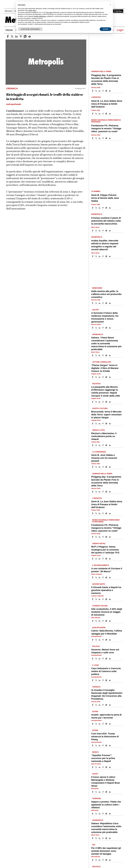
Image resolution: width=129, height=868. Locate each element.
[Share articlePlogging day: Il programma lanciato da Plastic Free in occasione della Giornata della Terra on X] (96, 91)
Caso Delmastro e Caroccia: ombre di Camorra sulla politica (106, 671)
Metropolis (9, 11)
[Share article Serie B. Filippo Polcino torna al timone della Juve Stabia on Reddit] (110, 208)
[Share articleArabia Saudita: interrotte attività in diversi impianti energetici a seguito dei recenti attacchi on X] (96, 256)
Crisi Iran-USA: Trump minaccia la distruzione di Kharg (105, 736)
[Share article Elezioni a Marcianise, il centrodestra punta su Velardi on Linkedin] (100, 445)
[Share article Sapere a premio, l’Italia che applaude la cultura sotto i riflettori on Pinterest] (103, 814)
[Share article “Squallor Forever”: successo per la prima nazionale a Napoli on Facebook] (93, 767)
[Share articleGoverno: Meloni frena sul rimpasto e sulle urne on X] (96, 659)
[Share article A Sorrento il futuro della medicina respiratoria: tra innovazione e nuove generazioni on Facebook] (93, 328)
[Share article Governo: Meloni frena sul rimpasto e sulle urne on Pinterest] (103, 659)
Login (120, 30)
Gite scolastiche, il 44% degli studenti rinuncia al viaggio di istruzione (107, 612)
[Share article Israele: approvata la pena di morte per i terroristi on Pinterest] (103, 724)
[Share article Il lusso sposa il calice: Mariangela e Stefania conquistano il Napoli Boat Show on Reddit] (110, 792)
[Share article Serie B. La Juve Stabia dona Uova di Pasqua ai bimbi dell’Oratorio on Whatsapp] (107, 114)
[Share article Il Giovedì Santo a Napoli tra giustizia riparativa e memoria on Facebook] (93, 599)
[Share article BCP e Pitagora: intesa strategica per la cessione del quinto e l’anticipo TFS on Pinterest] (103, 559)
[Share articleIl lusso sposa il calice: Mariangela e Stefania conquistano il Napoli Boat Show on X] (96, 792)
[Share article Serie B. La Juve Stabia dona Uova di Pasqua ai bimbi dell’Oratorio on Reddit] (110, 114)
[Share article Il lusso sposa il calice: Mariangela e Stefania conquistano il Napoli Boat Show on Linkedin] (100, 792)
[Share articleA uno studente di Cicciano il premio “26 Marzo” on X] (96, 577)
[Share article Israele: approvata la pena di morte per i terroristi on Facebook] (93, 724)
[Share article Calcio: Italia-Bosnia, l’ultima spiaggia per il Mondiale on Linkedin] (100, 640)
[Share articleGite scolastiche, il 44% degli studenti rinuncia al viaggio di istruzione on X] (96, 621)
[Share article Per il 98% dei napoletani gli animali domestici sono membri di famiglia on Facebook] (93, 860)
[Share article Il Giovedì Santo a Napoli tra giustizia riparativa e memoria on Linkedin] (100, 599)
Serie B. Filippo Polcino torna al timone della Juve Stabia (105, 198)
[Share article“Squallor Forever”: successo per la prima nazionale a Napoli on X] (96, 767)
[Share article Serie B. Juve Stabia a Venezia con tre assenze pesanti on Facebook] (93, 467)
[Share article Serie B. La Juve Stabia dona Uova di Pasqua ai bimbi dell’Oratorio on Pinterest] (103, 114)
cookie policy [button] (32, 10)
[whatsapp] (25, 36)
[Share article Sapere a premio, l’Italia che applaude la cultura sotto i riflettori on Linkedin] (100, 814)
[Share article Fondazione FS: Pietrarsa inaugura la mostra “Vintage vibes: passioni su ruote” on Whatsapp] (107, 138)
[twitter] (12, 36)
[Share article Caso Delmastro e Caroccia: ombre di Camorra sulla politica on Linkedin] (100, 680)
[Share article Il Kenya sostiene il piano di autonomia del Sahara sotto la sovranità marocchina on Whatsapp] (107, 231)
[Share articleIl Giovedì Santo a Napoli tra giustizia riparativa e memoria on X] (96, 599)
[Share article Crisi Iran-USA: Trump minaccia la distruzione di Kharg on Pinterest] (103, 746)
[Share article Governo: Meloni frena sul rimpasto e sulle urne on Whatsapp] (107, 659)
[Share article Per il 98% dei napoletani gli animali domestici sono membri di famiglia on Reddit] (110, 860)
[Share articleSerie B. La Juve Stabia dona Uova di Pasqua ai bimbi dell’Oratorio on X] (96, 114)
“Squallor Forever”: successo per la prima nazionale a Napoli (103, 758)
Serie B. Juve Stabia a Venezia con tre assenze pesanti (104, 458)
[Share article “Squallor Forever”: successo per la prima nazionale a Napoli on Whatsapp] (107, 767)
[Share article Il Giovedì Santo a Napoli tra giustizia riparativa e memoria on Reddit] (110, 599)
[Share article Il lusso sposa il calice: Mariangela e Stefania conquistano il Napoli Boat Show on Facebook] (93, 792)
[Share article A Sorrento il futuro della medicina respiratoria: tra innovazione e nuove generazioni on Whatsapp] (107, 328)
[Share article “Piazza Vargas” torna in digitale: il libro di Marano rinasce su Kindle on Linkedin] (100, 377)
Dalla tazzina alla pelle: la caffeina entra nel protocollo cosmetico (106, 294)
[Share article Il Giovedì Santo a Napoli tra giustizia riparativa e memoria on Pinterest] (103, 599)
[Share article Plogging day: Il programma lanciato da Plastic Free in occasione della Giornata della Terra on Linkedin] (100, 91)
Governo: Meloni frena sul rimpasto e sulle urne (105, 651)
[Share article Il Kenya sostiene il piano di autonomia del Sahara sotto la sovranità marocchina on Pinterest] (103, 231)
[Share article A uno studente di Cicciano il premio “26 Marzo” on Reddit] (110, 577)
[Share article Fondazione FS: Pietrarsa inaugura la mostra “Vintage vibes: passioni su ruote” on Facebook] (93, 138)
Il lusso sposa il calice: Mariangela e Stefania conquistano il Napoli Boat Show (105, 781)
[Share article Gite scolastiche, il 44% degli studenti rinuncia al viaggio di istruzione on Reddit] (110, 621)
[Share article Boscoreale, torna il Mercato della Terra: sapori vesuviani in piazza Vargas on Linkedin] (100, 424)
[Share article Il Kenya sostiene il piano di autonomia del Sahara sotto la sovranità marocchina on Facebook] (93, 231)
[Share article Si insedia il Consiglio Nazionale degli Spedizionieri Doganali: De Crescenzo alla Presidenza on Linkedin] (100, 705)
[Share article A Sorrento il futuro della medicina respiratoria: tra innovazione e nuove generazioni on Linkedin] (100, 328)
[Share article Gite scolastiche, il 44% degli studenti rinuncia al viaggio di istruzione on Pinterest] (103, 621)
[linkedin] (16, 36)
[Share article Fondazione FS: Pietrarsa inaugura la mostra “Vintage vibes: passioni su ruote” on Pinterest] (103, 138)
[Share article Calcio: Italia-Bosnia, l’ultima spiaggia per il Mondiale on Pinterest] (103, 640)
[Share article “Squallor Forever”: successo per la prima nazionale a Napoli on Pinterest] (103, 767)
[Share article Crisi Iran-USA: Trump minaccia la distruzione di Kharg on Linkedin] (100, 746)
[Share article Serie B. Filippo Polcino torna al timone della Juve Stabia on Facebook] (93, 208)
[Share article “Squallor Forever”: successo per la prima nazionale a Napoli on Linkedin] (100, 767)
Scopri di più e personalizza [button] (30, 29)
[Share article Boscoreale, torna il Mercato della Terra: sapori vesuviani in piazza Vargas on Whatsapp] (107, 424)
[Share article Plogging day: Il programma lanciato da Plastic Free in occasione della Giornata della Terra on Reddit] (110, 91)
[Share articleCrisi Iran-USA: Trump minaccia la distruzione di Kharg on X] (96, 746)
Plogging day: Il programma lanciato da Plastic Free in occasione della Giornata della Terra (106, 80)
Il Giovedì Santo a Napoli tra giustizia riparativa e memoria (106, 590)
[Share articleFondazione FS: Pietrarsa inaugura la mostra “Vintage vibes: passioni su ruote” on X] (96, 138)
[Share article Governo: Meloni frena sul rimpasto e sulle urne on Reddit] (110, 659)
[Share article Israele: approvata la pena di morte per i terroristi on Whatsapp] (107, 724)
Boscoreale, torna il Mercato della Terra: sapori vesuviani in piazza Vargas (106, 414)
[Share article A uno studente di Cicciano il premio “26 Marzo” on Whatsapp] (107, 577)
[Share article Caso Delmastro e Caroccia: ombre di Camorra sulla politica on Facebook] (93, 680)
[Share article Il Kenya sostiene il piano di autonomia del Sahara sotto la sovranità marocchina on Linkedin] (100, 231)
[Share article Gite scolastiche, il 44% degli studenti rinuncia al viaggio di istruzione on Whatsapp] (107, 621)
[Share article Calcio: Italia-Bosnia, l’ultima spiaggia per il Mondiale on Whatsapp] (107, 640)
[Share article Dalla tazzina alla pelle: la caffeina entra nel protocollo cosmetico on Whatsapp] (107, 303)
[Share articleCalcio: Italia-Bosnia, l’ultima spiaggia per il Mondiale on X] (96, 640)
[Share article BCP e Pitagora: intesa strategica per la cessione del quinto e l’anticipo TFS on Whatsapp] (107, 559)
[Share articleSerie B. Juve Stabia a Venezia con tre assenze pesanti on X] (96, 467)
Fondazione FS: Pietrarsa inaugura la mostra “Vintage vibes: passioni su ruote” (106, 128)
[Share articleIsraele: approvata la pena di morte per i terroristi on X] (96, 724)
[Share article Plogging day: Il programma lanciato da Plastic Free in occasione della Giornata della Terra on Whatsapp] (107, 91)
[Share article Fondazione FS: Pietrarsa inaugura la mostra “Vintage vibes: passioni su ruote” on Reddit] (110, 138)
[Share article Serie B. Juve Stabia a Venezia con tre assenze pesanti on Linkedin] (100, 467)
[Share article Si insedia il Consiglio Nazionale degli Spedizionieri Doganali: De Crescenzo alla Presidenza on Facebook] (93, 705)
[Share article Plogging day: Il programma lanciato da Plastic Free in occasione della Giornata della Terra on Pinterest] (103, 91)
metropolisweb (96, 636)
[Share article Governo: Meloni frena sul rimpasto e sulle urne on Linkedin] (100, 659)
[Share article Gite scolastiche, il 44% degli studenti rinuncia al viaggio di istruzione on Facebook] (93, 621)
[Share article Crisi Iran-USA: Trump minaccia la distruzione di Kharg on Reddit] (110, 746)
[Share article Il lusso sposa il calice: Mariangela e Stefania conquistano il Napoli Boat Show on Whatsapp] (107, 792)
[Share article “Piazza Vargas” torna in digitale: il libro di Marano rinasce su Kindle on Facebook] (93, 377)
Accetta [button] (105, 29)
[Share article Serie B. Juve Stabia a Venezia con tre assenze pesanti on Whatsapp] (107, 467)
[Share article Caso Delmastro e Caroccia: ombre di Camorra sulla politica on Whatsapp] (107, 680)
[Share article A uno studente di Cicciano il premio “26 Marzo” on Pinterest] (103, 577)
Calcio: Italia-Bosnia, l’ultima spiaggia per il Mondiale (107, 632)
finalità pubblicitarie (40, 16)
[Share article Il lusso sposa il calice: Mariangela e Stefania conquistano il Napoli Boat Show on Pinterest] (103, 792)
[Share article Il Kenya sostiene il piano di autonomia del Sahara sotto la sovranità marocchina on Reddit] (110, 231)
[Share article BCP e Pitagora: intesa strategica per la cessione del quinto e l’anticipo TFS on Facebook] (93, 559)
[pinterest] (21, 36)
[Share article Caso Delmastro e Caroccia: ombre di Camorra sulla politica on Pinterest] (103, 680)
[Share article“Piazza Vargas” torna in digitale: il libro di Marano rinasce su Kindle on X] (96, 377)
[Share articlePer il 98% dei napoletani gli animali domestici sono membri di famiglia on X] (96, 860)
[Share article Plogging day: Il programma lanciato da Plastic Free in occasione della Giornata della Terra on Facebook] (93, 91)
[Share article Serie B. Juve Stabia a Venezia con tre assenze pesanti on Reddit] (110, 467)
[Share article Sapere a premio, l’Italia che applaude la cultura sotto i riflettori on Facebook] (93, 814)
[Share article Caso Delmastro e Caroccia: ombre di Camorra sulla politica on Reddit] (110, 680)
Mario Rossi (95, 227)
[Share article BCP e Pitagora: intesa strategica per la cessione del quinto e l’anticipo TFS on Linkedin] (100, 559)
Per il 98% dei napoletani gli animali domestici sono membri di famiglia (106, 851)
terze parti (49, 12)
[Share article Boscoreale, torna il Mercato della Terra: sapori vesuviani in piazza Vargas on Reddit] (110, 424)
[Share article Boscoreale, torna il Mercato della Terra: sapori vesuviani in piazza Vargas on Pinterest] (103, 424)
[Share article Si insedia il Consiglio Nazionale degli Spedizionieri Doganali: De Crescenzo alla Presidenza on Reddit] (110, 705)
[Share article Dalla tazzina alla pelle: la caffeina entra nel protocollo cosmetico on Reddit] (110, 303)
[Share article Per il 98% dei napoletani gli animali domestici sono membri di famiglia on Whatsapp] (107, 860)
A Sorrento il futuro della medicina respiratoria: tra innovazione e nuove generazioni (105, 317)
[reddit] (30, 36)
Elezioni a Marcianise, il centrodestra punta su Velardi (104, 436)
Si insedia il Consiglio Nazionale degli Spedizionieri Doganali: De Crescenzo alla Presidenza (107, 694)
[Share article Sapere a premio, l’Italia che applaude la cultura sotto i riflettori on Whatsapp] (107, 814)
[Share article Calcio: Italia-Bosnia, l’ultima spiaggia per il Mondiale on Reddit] (110, 640)
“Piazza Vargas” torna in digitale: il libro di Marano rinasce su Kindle (105, 368)
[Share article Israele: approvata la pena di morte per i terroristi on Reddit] (110, 724)
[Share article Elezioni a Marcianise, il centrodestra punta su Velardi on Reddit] (110, 445)
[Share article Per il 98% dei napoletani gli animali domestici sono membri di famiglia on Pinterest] (103, 860)
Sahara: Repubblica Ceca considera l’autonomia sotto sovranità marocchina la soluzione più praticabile (106, 828)
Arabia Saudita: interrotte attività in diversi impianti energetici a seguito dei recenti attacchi (105, 245)
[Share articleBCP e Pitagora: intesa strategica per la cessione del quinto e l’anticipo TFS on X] (96, 559)
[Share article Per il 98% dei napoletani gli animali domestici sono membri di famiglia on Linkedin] (100, 860)
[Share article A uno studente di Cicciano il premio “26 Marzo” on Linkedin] (100, 577)
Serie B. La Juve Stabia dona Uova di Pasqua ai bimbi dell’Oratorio (107, 104)
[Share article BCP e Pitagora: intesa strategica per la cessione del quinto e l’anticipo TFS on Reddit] (110, 559)
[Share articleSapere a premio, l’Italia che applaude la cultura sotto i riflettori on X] (96, 814)
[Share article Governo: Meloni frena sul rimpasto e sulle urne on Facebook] (93, 659)
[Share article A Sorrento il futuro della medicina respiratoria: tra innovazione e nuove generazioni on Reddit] (110, 328)
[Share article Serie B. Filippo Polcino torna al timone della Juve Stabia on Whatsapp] (107, 208)
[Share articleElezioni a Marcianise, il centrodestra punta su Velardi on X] (96, 445)
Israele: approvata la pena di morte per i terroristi (106, 716)
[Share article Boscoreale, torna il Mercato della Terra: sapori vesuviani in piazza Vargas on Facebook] (93, 424)
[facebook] (8, 36)
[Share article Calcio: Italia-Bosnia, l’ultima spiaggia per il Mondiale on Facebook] (93, 640)
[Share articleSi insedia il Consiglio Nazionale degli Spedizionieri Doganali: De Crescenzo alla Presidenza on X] (96, 705)
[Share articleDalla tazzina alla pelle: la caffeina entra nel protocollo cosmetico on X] (96, 303)
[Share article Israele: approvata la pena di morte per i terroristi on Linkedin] (100, 724)
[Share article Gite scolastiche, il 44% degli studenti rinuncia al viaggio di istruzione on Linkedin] (100, 621)
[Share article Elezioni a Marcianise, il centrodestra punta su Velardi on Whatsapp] (107, 445)
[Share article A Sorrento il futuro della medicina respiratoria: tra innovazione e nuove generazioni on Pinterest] (103, 328)
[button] (110, 5)
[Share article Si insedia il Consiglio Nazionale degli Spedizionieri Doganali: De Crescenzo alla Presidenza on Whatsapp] (107, 705)
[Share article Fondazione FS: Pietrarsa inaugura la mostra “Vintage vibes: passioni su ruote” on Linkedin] (100, 138)
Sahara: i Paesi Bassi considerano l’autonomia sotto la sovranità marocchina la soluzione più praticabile (106, 343)
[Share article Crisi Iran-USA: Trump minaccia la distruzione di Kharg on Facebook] (93, 746)
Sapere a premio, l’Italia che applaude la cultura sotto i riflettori (106, 805)
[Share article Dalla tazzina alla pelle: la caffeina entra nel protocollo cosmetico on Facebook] (93, 303)
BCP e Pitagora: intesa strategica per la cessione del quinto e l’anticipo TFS (105, 550)
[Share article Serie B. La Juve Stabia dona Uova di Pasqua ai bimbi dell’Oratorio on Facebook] (93, 114)
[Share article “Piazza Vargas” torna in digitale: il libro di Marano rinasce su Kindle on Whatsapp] (107, 377)
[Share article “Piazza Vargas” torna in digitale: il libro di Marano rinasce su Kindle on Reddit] (110, 377)
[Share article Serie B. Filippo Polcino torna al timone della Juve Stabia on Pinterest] (103, 208)
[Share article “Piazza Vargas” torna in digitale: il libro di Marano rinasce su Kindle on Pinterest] (103, 377)
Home (9, 30)
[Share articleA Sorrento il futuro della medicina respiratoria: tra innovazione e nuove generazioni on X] (96, 328)
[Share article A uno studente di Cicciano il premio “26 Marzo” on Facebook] (93, 577)
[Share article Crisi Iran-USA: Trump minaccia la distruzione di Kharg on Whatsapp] (107, 746)
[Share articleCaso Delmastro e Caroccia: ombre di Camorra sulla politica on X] (96, 680)
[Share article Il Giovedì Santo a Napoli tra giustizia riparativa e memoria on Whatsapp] (107, 599)
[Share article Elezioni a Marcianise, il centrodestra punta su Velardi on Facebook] (93, 445)
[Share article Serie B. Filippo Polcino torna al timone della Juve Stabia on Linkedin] (100, 208)
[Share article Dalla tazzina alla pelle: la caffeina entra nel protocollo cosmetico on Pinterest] (103, 303)
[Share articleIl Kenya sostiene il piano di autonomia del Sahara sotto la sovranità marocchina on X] (96, 231)
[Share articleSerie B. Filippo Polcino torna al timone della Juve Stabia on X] (96, 208)
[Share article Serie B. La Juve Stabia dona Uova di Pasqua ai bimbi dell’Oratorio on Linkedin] (100, 114)
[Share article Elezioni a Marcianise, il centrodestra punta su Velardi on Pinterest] (103, 445)
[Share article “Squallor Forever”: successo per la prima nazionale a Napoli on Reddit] (110, 767)
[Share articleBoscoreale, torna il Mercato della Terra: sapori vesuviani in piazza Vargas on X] (96, 424)
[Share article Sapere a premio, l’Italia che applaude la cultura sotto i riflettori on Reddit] (110, 814)
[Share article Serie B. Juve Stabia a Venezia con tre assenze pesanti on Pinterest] (103, 467)
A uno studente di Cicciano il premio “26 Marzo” (107, 570)
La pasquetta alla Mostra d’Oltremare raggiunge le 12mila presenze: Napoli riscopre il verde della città (105, 391)
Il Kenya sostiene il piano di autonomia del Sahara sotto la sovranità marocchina (106, 221)
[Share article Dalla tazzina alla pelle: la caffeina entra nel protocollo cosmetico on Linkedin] (100, 303)
